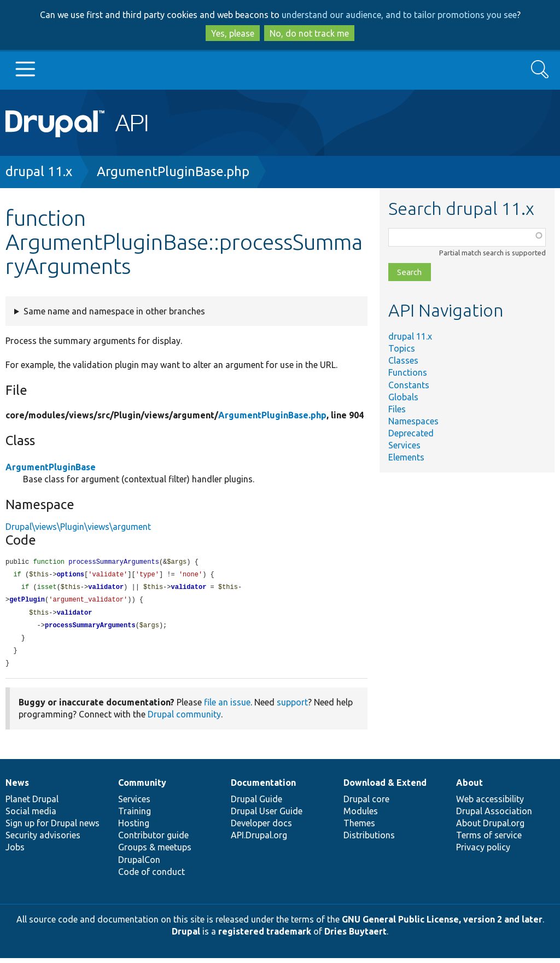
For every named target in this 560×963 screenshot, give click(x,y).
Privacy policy (483, 852)
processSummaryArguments (90, 629)
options (71, 576)
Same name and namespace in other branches (114, 311)
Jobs (15, 852)
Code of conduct (151, 877)
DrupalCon (139, 865)
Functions (408, 372)
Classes (403, 360)
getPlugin (27, 602)
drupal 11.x (39, 171)
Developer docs (261, 828)
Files (397, 409)
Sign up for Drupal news (52, 828)
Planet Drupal (32, 804)
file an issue (227, 707)
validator (106, 589)
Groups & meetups (155, 852)
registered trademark (265, 936)
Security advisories (43, 840)
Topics (402, 348)
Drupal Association (494, 816)
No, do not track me (309, 33)
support (292, 707)
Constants (409, 385)
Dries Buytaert (355, 936)
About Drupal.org (490, 828)
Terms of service (489, 840)
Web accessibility (490, 804)
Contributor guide (153, 840)
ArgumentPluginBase (51, 467)
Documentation (263, 787)
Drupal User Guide (267, 816)
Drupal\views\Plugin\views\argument (78, 527)
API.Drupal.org (259, 840)
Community (142, 787)
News (17, 787)
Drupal (186, 936)
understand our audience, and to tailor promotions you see (399, 15)
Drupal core (366, 804)
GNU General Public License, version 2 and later (442, 924)
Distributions (369, 840)
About (469, 787)
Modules (361, 816)
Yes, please (233, 33)
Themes (359, 828)
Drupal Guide (256, 804)
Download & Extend (385, 787)
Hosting (134, 828)
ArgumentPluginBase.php (173, 171)
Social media (31, 816)
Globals (403, 397)
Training (135, 816)
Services (404, 445)
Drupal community (184, 719)
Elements (406, 457)
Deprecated (411, 433)
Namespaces (413, 421)
